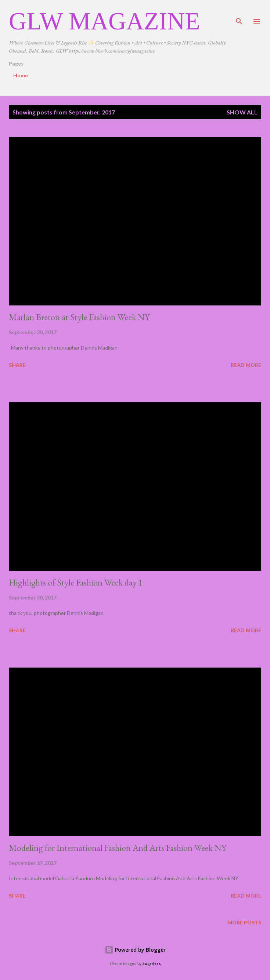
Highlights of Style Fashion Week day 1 (76, 582)
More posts (244, 922)
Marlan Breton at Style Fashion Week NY (79, 317)
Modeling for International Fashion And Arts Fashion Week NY (118, 848)
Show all (242, 112)
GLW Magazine (104, 21)
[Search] (239, 13)
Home (21, 75)
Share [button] (17, 365)
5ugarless (152, 964)
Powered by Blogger (135, 950)
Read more (246, 365)
